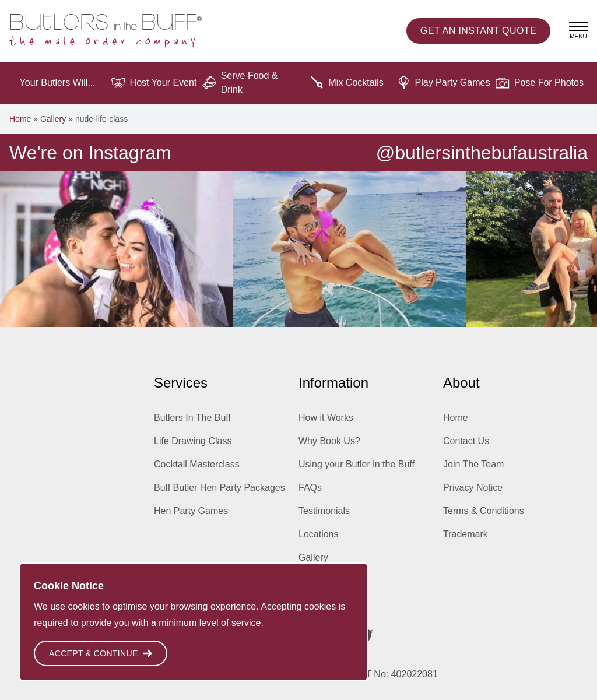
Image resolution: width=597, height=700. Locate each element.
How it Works (326, 418)
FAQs (310, 488)
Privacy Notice (473, 488)
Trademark (466, 534)
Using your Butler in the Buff (357, 464)
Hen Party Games (191, 511)
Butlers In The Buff (192, 418)
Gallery (53, 119)
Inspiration (320, 581)
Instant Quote (478, 31)
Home (20, 119)
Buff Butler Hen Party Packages (220, 488)
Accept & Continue (101, 653)
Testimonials (324, 511)
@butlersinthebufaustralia (482, 153)
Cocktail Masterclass (197, 464)
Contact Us (466, 441)
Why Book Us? (329, 441)
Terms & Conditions (484, 511)
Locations (319, 534)
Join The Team (473, 464)
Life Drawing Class (193, 441)
